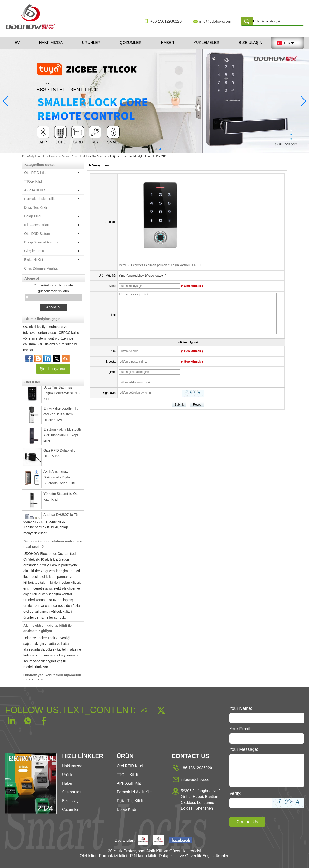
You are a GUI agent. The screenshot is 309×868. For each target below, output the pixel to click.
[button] (149, 149)
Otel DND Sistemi (37, 234)
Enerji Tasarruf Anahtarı (42, 242)
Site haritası (72, 792)
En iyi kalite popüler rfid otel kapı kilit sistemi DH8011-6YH (61, 417)
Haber (167, 43)
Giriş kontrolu (37, 157)
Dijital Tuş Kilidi (35, 207)
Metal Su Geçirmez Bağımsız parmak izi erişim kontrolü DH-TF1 (160, 265)
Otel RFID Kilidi (36, 173)
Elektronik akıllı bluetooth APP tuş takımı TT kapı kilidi (62, 438)
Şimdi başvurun (53, 369)
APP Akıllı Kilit (35, 190)
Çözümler (131, 43)
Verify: (235, 793)
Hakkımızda (51, 43)
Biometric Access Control (65, 157)
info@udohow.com (215, 21)
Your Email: (240, 729)
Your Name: (241, 708)
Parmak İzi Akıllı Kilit (39, 199)
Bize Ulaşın (251, 43)
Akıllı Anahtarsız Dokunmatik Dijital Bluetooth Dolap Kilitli (59, 480)
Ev (17, 43)
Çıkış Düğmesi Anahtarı (42, 268)
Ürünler (91, 43)
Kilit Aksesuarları (37, 225)
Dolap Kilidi (33, 216)
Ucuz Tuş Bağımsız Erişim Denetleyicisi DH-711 (62, 396)
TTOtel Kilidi (33, 181)
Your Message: (244, 749)
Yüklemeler (206, 43)
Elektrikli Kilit (34, 260)
